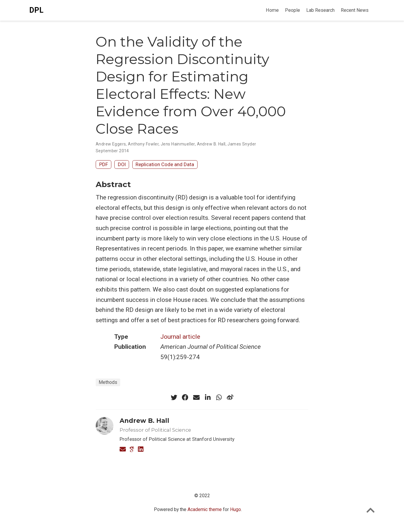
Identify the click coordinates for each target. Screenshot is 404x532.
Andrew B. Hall (211, 144)
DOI (122, 164)
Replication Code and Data (165, 164)
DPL (36, 10)
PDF (104, 164)
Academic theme (205, 509)
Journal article (180, 337)
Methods (108, 382)
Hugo (236, 509)
